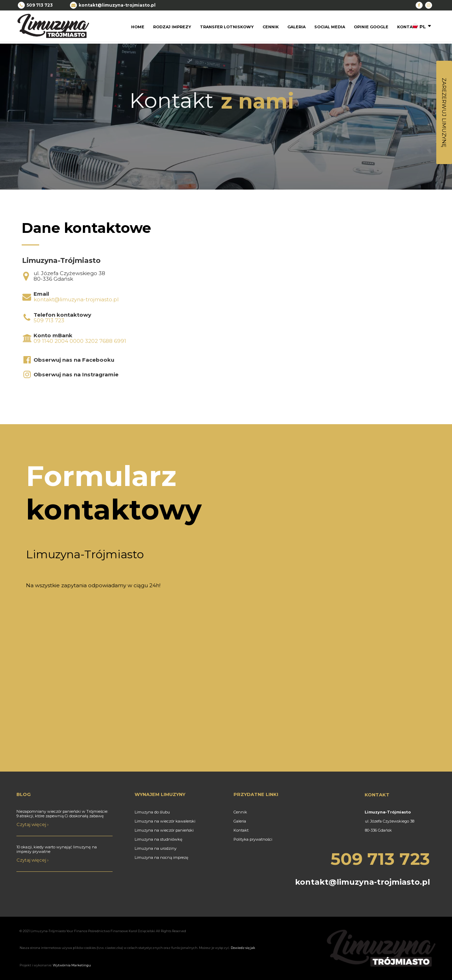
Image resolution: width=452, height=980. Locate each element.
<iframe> (338, 299)
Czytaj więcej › (33, 824)
